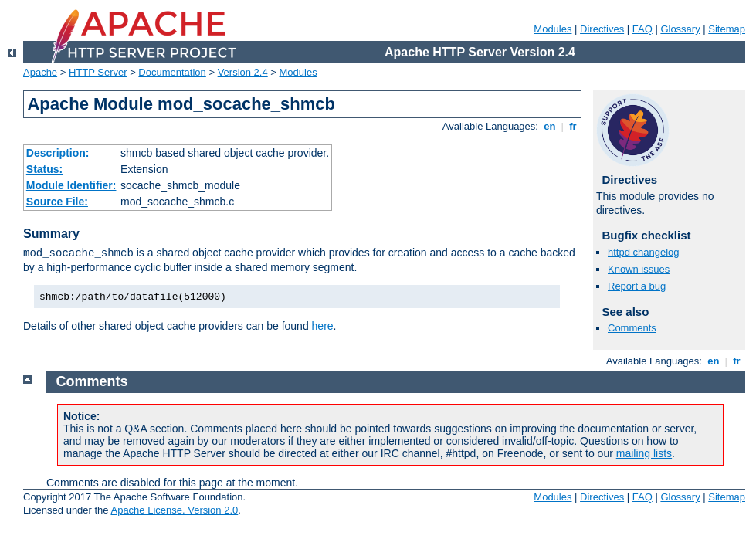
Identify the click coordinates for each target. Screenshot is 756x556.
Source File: (57, 202)
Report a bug (637, 286)
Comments (632, 328)
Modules (553, 29)
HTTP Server (98, 72)
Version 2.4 (243, 72)
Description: (58, 153)
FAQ (642, 29)
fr (573, 126)
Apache (40, 72)
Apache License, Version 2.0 (174, 510)
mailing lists (644, 453)
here (323, 326)
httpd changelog (644, 252)
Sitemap (727, 29)
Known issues (639, 269)
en (550, 126)
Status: (44, 169)
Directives (602, 29)
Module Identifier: (71, 185)
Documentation (172, 72)
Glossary (680, 29)
